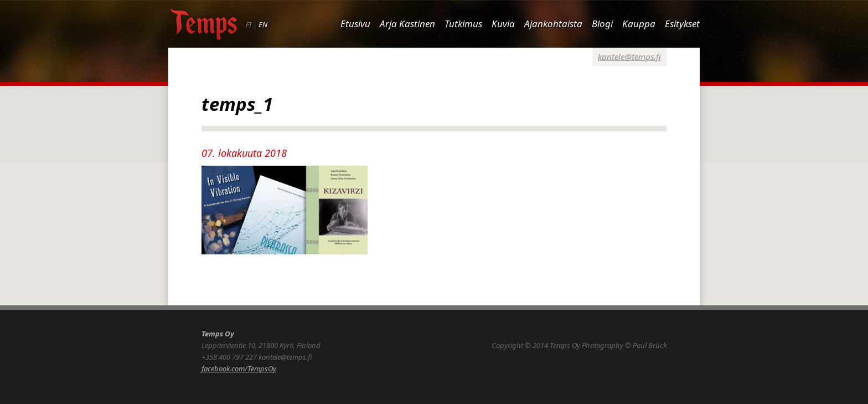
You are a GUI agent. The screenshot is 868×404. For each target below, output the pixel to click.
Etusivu (355, 24)
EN (263, 24)
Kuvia (503, 24)
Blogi (602, 24)
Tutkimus (463, 24)
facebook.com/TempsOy (239, 369)
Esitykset (682, 24)
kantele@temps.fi (629, 57)
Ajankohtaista (553, 24)
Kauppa (639, 24)
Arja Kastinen (407, 24)
